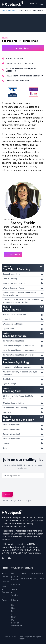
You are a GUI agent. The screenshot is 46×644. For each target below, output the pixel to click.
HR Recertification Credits (32, 578)
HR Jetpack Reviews (15, 577)
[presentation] (21, 485)
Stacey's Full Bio (13, 255)
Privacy (15, 600)
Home (3, 11)
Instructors (16, 584)
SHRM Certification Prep (32, 574)
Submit (7, 494)
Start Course (23, 48)
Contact (6, 581)
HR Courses (12, 11)
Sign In (33, 4)
